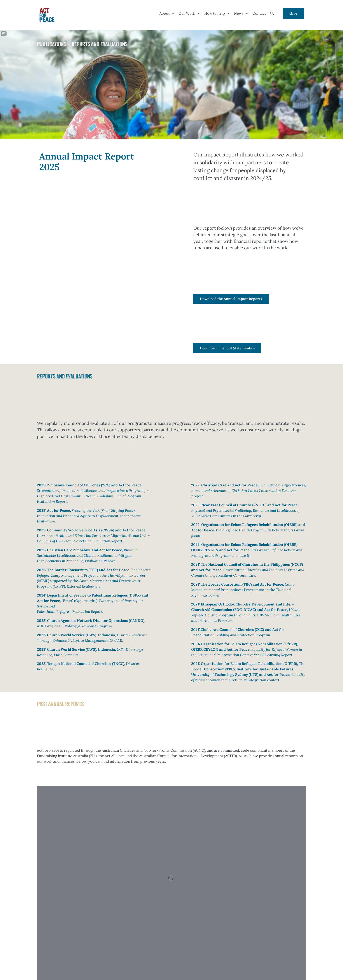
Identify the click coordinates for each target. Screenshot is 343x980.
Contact (259, 13)
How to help (217, 13)
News (241, 13)
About (167, 13)
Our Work (189, 13)
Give (293, 13)
